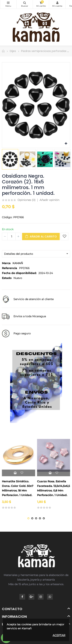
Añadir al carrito (41, 237)
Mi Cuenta (57, 3)
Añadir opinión (49, 200)
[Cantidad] (12, 237)
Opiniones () (26, 200)
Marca (6, 263)
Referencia (10, 268)
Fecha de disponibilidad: (19, 273)
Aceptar (59, 635)
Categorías (8, 3)
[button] (28, 518)
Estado (7, 278)
